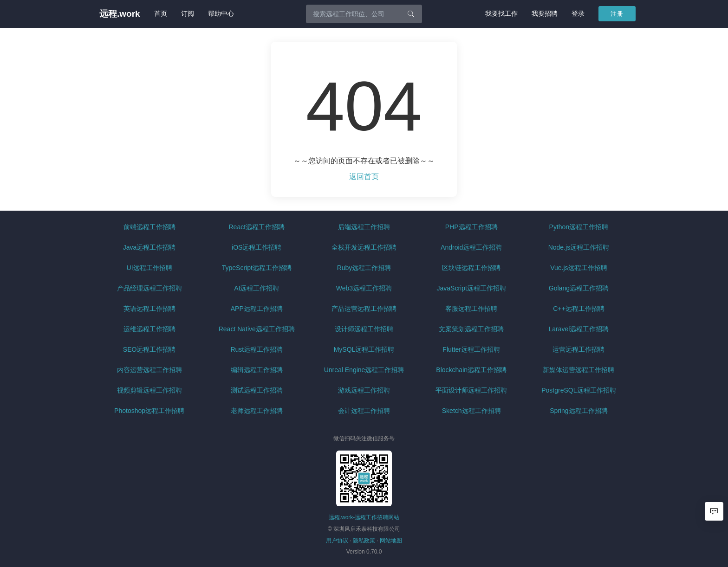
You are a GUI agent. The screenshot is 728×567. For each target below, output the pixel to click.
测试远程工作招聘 (257, 390)
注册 (617, 14)
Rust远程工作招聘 (257, 349)
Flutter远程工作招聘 (471, 349)
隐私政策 (364, 541)
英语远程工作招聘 (149, 309)
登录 (578, 13)
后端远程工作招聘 (364, 227)
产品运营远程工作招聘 (364, 309)
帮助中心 (221, 13)
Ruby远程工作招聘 (364, 268)
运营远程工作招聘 (578, 349)
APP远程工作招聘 (257, 309)
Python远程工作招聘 (579, 227)
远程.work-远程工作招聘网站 (364, 517)
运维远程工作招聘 (149, 329)
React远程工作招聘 (257, 227)
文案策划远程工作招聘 (471, 329)
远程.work (120, 14)
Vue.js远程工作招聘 (578, 268)
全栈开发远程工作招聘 (364, 247)
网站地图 (391, 541)
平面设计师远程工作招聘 (471, 390)
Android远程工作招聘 (471, 247)
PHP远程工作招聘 (471, 227)
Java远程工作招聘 (149, 247)
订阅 (188, 13)
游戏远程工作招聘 (364, 390)
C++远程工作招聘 (578, 309)
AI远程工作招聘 (257, 288)
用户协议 (337, 541)
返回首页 (364, 177)
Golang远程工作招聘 (579, 288)
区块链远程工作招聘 (471, 268)
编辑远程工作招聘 (257, 370)
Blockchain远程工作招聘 (471, 370)
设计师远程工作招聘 (364, 329)
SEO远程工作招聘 (149, 349)
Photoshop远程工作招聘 (149, 411)
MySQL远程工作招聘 (364, 349)
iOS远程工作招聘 (257, 247)
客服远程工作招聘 (471, 309)
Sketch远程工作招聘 (471, 411)
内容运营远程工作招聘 (149, 370)
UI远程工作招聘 (149, 268)
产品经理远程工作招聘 (149, 288)
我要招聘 (545, 13)
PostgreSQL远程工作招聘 (578, 390)
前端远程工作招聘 (149, 227)
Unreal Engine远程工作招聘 (364, 370)
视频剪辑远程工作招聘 (149, 390)
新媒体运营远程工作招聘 (578, 370)
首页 (161, 13)
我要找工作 (501, 13)
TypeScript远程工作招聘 (257, 268)
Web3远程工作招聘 (364, 288)
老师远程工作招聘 (257, 411)
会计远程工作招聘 (364, 411)
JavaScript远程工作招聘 (471, 288)
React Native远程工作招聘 (257, 329)
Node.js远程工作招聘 (579, 247)
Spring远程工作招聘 (578, 411)
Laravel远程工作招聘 (578, 329)
